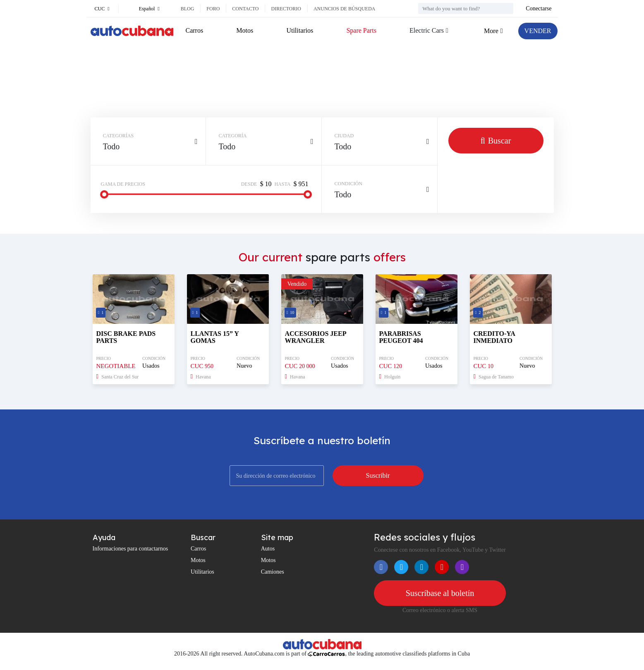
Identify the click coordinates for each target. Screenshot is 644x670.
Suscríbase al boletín (440, 593)
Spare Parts (361, 30)
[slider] (104, 194)
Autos (268, 549)
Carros (195, 30)
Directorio (286, 9)
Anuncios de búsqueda (344, 9)
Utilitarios (300, 30)
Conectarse (539, 8)
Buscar (496, 141)
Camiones (273, 572)
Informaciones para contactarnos (130, 549)
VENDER (538, 31)
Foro (213, 9)
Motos (245, 30)
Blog (188, 9)
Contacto (245, 9)
